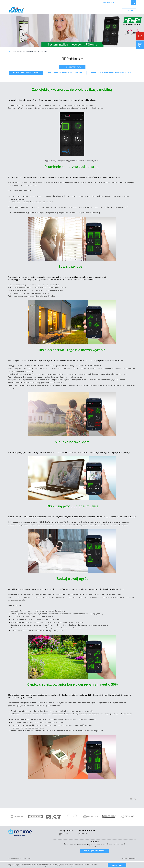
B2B (60, 835)
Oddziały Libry (63, 833)
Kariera (85, 11)
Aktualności (75, 11)
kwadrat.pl (133, 858)
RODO (116, 11)
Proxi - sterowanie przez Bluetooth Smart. (65, 73)
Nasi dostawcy (50, 11)
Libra (10, 52)
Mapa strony (82, 835)
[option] (17, 817)
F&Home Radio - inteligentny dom (26, 73)
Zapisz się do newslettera (94, 851)
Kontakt (95, 11)
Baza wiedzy (106, 11)
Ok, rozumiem (117, 865)
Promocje (63, 11)
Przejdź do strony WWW (72, 67)
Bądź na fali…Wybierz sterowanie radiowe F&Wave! (111, 73)
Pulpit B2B (129, 11)
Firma (39, 11)
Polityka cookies (83, 833)
